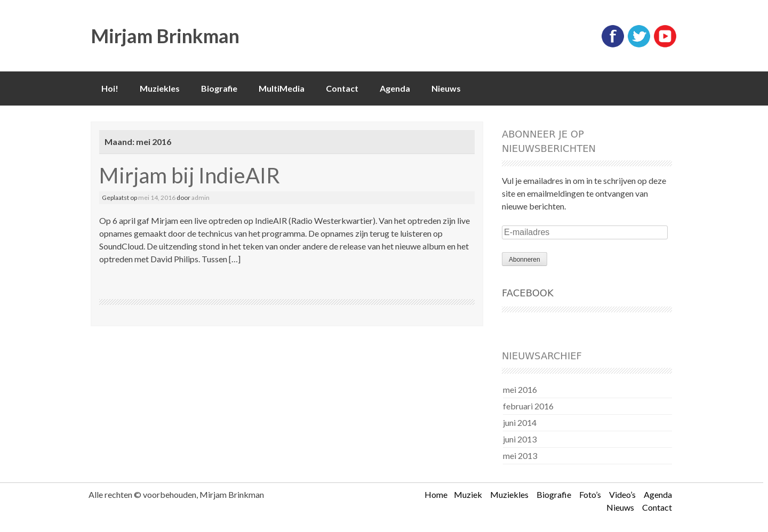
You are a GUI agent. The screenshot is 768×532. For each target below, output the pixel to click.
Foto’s (590, 494)
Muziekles (160, 88)
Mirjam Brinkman (165, 36)
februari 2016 (528, 406)
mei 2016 (520, 389)
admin (201, 198)
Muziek (468, 494)
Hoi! (110, 88)
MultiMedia (282, 88)
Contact (342, 88)
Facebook (528, 293)
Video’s (622, 494)
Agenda (395, 88)
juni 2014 (520, 422)
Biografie (219, 88)
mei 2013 (520, 456)
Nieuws (446, 88)
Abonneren (525, 260)
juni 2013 (520, 439)
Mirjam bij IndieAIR (190, 175)
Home (436, 494)
